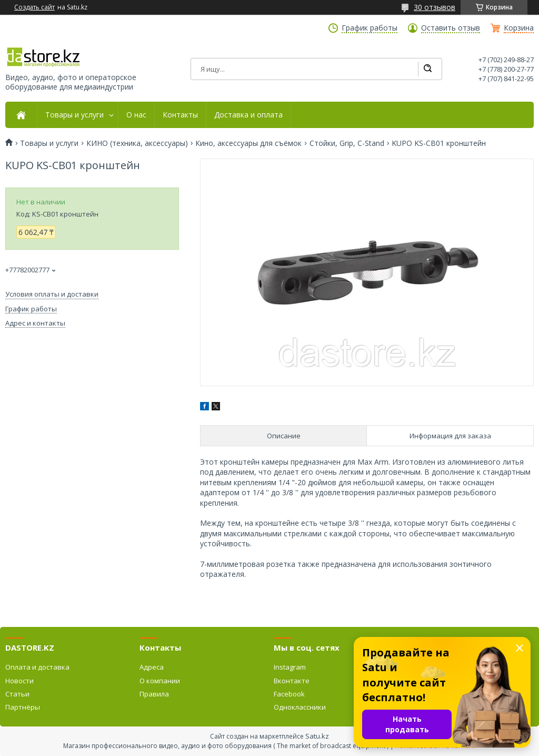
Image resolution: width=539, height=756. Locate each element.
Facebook (289, 694)
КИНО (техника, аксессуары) (137, 143)
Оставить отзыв (451, 28)
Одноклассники (300, 707)
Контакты (180, 115)
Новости (19, 681)
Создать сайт (34, 7)
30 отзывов (435, 7)
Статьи (17, 694)
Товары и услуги (74, 115)
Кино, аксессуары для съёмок (248, 143)
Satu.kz (317, 736)
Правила (154, 694)
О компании (160, 681)
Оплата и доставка (37, 667)
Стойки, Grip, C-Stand (347, 143)
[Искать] (427, 69)
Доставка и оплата (248, 115)
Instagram (290, 667)
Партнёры (23, 707)
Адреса (152, 667)
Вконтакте (292, 681)
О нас (136, 115)
